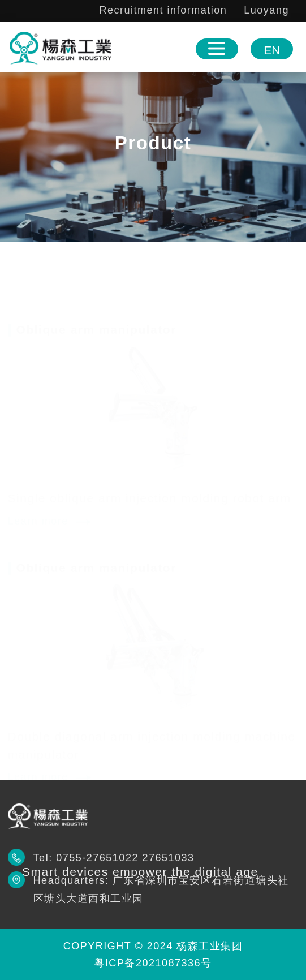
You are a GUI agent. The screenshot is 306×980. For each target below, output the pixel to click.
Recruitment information (163, 10)
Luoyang (266, 10)
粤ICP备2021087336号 (153, 963)
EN (272, 50)
